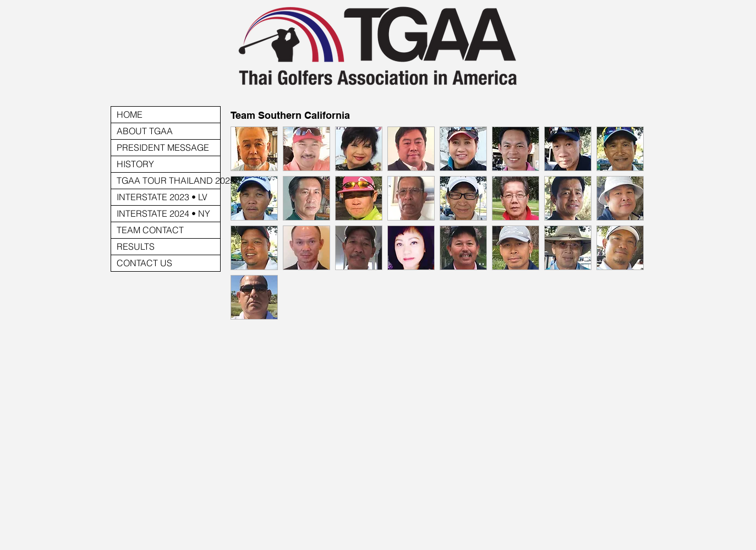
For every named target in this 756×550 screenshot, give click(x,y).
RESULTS (136, 246)
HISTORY (135, 164)
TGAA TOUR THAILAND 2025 (168, 180)
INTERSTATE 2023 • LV (162, 197)
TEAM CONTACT (150, 230)
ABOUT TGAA (145, 131)
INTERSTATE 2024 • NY (163, 213)
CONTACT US (144, 263)
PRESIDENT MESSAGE (163, 147)
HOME (130, 114)
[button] (254, 149)
